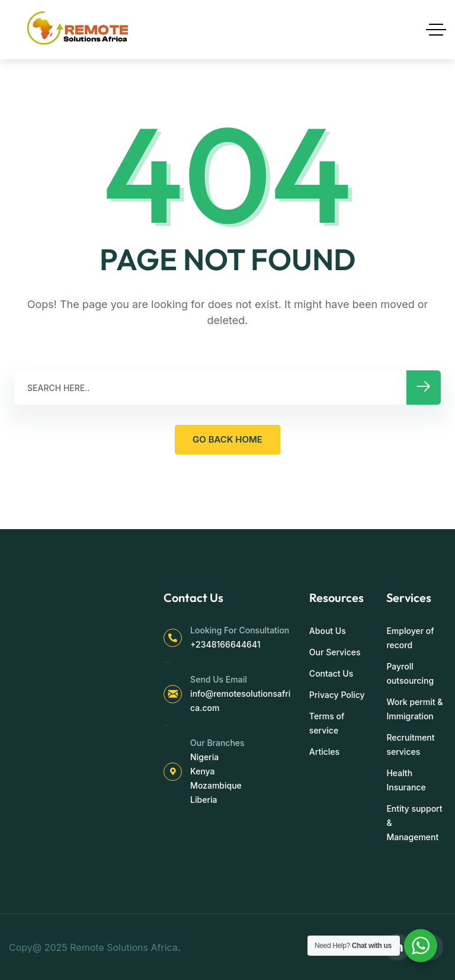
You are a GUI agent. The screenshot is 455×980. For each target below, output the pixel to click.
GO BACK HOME (227, 439)
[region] (154, 887)
